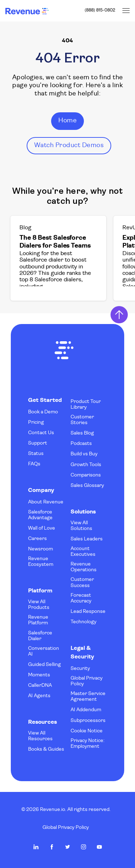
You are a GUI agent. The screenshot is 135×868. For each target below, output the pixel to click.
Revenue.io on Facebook (52, 847)
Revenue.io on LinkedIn (36, 847)
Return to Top (119, 315)
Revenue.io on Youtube (99, 847)
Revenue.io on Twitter (68, 847)
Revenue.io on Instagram (84, 847)
